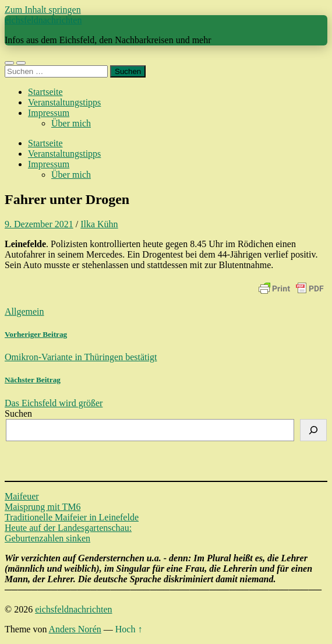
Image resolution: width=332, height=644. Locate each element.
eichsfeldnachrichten (43, 20)
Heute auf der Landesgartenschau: (68, 528)
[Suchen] (313, 430)
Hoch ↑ (129, 629)
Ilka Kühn (99, 224)
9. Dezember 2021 (39, 224)
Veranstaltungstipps (64, 102)
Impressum (49, 113)
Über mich (71, 123)
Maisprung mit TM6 (43, 507)
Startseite (45, 92)
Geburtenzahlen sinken (47, 538)
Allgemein (24, 312)
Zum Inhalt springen (43, 10)
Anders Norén (75, 629)
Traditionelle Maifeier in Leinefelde (72, 517)
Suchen (18, 414)
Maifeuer (22, 496)
